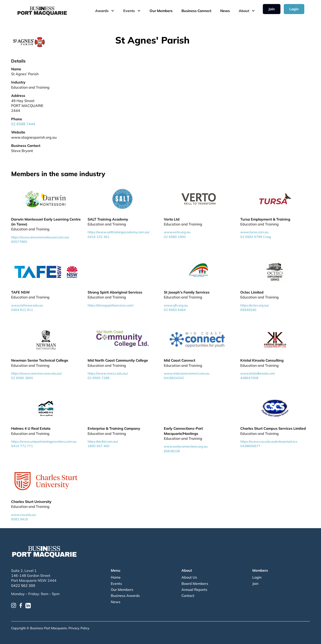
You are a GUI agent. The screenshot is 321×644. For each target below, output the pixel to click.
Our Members (161, 11)
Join (272, 9)
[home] (42, 11)
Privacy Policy (79, 628)
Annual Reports (194, 590)
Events (116, 584)
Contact (188, 596)
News (225, 11)
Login (294, 9)
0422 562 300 (23, 586)
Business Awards (125, 596)
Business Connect (196, 11)
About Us (189, 577)
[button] (105, 11)
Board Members (195, 584)
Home (116, 577)
